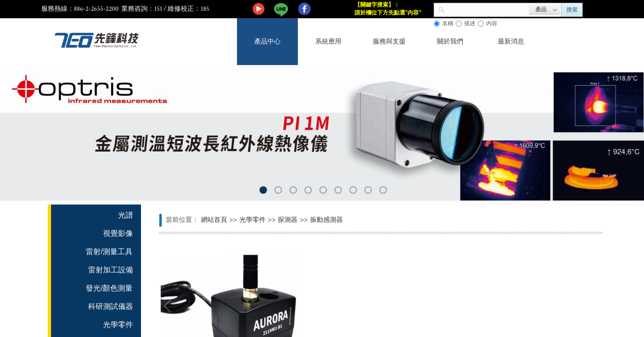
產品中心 (267, 41)
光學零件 (252, 220)
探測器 (288, 220)
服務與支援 (389, 41)
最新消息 (511, 41)
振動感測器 (326, 220)
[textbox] (487, 9)
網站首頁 (214, 220)
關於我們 (450, 41)
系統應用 (328, 41)
